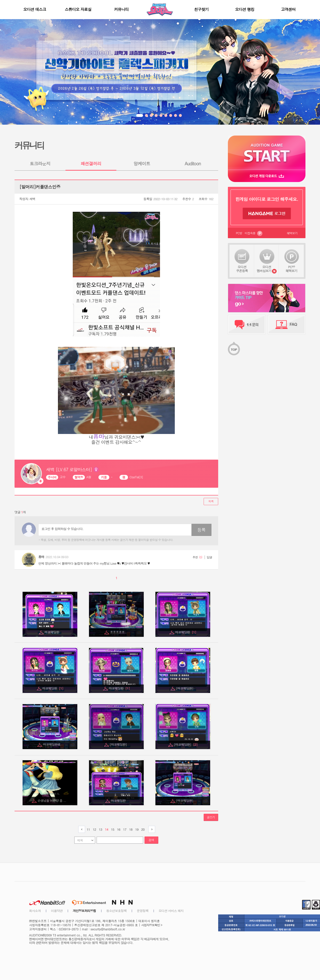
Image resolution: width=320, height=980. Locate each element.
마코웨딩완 (52, 632)
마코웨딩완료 (52, 744)
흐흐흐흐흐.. (119, 632)
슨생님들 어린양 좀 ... (52, 801)
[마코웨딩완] (185, 688)
